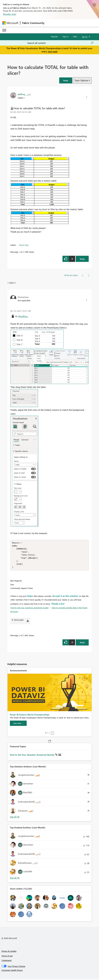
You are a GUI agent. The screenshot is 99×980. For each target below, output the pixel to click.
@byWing (23, 316)
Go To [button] (85, 37)
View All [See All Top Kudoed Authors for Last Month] (15, 879)
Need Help (24, 245)
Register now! (10, 14)
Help (75, 36)
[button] (66, 80)
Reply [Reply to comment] (82, 644)
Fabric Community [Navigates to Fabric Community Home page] (33, 23)
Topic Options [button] (81, 80)
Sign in (65, 36)
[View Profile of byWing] (21, 94)
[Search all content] (60, 43)
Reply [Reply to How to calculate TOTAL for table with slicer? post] (82, 259)
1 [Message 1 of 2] (19, 252)
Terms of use (7, 957)
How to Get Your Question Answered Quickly (32, 756)
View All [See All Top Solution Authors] (15, 818)
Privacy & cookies (9, 952)
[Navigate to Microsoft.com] (10, 23)
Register (55, 36)
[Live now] (18, 725)
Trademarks (7, 962)
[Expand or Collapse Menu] (4, 30)
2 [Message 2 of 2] (19, 637)
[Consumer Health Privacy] (50, 971)
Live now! (53, 51)
